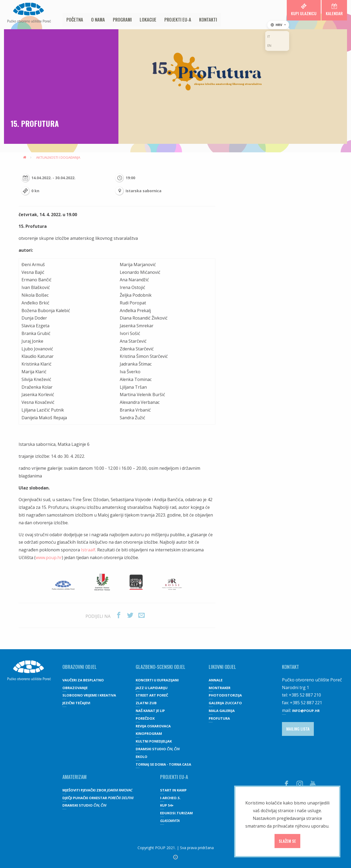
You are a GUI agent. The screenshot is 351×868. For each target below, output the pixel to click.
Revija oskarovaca (153, 726)
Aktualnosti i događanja (58, 157)
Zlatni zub (146, 703)
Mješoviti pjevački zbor (97, 790)
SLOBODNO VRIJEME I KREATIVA (89, 695)
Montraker (220, 688)
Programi (122, 20)
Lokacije (148, 20)
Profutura (219, 718)
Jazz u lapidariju (152, 688)
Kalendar (334, 10)
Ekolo (142, 757)
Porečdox (145, 718)
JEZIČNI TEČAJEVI (76, 703)
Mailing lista (298, 729)
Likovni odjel (222, 667)
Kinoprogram (149, 733)
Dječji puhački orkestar (98, 798)
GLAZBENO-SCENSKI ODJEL (160, 667)
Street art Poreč (152, 695)
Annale (216, 680)
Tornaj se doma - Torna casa (163, 764)
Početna (75, 20)
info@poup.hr (306, 711)
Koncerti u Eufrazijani (157, 680)
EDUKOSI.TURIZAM (176, 813)
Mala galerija (222, 711)
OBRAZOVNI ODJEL (80, 667)
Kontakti (208, 20)
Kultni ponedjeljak (154, 741)
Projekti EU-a (178, 20)
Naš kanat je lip (150, 711)
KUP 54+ (167, 805)
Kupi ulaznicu (304, 10)
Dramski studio (158, 749)
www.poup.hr (49, 557)
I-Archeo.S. (170, 798)
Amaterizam (74, 777)
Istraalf (88, 550)
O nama (98, 20)
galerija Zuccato (225, 703)
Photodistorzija (225, 695)
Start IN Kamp (173, 790)
